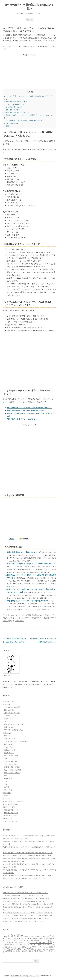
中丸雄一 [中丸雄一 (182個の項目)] (37, 944)
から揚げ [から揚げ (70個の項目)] (38, 936)
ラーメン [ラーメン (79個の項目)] (16, 945)
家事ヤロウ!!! (9, 727)
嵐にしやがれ (9, 710)
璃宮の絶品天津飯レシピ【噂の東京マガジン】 (25, 552)
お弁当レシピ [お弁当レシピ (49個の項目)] (27, 936)
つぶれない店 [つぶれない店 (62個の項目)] (15, 939)
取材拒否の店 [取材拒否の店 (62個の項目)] (9, 947)
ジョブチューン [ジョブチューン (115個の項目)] (24, 940)
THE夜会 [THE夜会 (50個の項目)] (5, 936)
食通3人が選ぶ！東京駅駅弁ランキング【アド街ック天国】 (23, 921)
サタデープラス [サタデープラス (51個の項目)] (51, 939)
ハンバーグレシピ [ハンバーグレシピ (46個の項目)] (50, 941)
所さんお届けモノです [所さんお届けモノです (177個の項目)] (22, 949)
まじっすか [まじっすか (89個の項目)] (23, 938)
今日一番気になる (9, 701)
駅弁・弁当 (8, 790)
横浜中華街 (8, 779)
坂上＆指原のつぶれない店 (14, 724)
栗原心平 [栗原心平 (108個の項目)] (34, 949)
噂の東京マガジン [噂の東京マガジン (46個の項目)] (17, 947)
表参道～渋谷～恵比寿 (12, 767)
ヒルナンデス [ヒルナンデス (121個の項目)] (13, 943)
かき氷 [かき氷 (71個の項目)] (33, 936)
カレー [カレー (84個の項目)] (35, 938)
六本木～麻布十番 (10, 761)
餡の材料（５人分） (13, 110)
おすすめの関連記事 (11, 123)
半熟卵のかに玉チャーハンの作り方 (16, 112)
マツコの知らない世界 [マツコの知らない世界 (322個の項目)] (41, 942)
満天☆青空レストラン (12, 713)
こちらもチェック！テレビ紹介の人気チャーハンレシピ (23, 120)
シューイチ (8, 721)
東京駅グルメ (9, 753)
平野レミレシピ (10, 739)
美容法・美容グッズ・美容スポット (15, 801)
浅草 (6, 776)
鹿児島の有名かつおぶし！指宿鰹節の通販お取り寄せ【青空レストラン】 (28, 876)
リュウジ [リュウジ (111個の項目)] (23, 945)
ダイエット (7, 798)
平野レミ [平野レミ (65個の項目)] (9, 949)
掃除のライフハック (11, 813)
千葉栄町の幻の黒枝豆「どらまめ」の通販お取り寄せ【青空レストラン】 (28, 856)
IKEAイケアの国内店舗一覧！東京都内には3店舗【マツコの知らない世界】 (29, 904)
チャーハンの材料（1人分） (16, 104)
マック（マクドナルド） (11, 804)
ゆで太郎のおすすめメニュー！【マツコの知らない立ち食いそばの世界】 (28, 916)
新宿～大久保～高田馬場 (13, 770)
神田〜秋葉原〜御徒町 (12, 773)
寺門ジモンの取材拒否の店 (14, 730)
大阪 (6, 781)
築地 (6, 759)
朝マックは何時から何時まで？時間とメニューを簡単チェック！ (25, 893)
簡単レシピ (7, 733)
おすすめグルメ (17, 615)
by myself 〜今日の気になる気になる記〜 (30, 7)
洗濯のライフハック (11, 816)
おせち (7, 796)
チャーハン (17, 618)
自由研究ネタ (7, 818)
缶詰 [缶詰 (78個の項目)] (37, 951)
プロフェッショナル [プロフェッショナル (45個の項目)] (24, 943)
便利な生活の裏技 (9, 807)
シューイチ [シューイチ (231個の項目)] (13, 940)
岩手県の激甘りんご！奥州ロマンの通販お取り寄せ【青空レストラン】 (28, 853)
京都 (6, 784)
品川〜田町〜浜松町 (11, 764)
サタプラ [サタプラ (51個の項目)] (5, 941)
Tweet (11, 539)
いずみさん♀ (19, 621)
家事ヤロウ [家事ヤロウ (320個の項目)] (36, 947)
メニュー (29, 19)
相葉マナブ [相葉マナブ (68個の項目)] (31, 951)
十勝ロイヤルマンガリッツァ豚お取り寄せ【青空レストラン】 (25, 878)
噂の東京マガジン (38, 615)
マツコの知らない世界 (12, 707)
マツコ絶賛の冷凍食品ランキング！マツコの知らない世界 (23, 896)
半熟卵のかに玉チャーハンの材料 (16, 102)
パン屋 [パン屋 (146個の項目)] (5, 943)
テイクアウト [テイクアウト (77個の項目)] (35, 941)
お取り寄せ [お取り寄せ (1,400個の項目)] (15, 936)
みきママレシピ (10, 744)
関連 (8, 126)
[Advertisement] (29, 71)
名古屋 (7, 787)
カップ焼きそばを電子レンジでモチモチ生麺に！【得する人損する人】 (28, 913)
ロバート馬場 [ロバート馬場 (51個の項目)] (30, 945)
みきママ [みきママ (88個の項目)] (29, 938)
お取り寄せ (7, 793)
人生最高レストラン (11, 716)
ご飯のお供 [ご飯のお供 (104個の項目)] (45, 936)
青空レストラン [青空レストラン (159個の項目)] (45, 951)
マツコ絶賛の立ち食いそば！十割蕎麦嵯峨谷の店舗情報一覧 (24, 901)
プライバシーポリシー (11, 821)
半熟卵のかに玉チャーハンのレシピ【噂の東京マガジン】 (29, 601)
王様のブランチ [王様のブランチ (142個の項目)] (12, 951)
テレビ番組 (27, 615)
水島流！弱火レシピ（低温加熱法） (17, 741)
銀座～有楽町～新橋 (11, 756)
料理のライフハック (11, 810)
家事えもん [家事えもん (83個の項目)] (26, 947)
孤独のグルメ (9, 719)
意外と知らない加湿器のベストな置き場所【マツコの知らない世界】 (27, 898)
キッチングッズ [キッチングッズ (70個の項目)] (42, 938)
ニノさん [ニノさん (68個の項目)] (42, 941)
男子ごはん (8, 736)
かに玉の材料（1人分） (15, 107)
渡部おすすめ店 (10, 750)
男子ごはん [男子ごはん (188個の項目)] (23, 951)
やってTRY (25, 618)
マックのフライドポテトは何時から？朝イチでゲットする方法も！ (26, 918)
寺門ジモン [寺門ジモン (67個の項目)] (45, 947)
